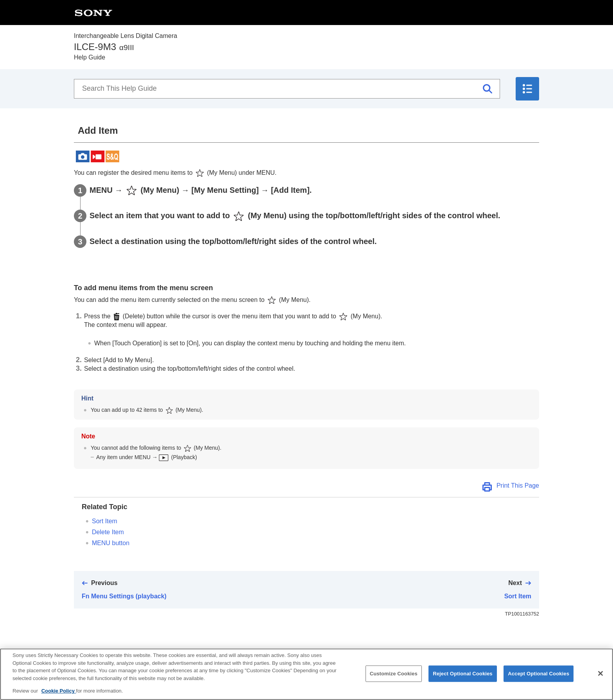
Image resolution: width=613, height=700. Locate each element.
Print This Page (518, 486)
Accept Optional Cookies (539, 676)
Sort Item (105, 521)
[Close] (600, 676)
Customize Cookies (394, 676)
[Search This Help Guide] (287, 89)
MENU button (111, 543)
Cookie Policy (59, 694)
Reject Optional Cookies (463, 676)
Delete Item (108, 532)
